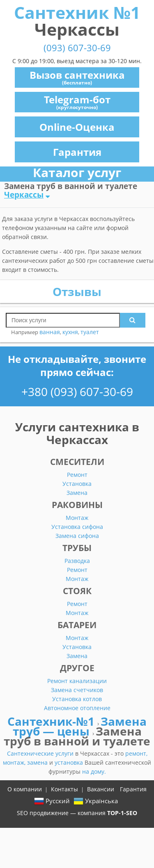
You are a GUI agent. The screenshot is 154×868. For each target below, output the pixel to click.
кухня (70, 332)
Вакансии (101, 789)
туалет (90, 332)
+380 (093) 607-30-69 (77, 392)
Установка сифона (77, 527)
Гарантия (77, 152)
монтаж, (15, 762)
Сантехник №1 (77, 21)
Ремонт (77, 475)
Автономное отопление (77, 708)
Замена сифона (77, 536)
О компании (25, 789)
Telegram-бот (77, 102)
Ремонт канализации (77, 681)
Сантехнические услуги (41, 753)
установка (70, 762)
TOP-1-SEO (122, 813)
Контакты (64, 789)
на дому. (94, 771)
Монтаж (77, 518)
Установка (77, 484)
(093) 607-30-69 (77, 48)
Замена (77, 493)
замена (38, 762)
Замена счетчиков (77, 690)
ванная (50, 332)
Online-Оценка (77, 127)
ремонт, (136, 753)
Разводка (77, 561)
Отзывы (77, 292)
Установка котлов (77, 699)
